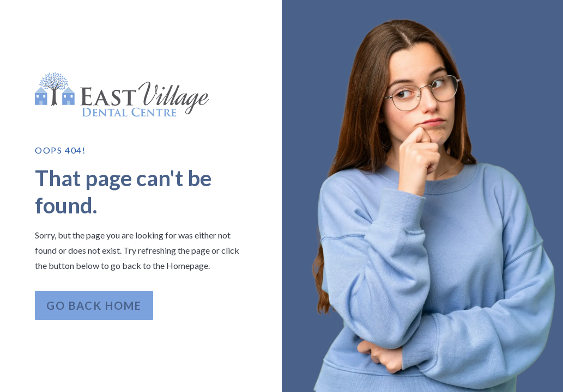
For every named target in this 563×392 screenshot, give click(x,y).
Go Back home (94, 305)
